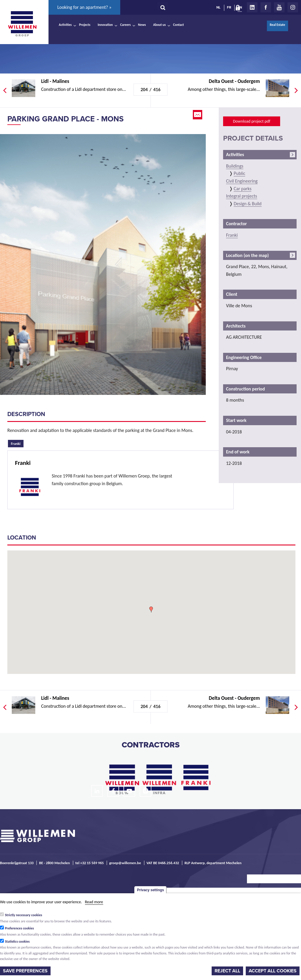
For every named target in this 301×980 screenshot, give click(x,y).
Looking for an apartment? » (84, 7)
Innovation (105, 25)
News (142, 25)
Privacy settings (150, 890)
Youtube (279, 7)
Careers (126, 25)
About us (159, 25)
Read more (94, 902)
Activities (65, 25)
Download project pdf (251, 121)
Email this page (198, 115)
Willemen (22, 24)
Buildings (235, 166)
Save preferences (25, 971)
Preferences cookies (20, 928)
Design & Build (248, 204)
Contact (179, 25)
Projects (85, 25)
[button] (151, 610)
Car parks (243, 189)
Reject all (227, 971)
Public (239, 173)
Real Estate (277, 25)
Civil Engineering (242, 181)
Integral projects (242, 196)
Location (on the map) (247, 255)
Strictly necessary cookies (24, 915)
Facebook (266, 7)
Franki (17, 443)
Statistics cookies (17, 941)
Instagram (293, 7)
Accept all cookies (273, 971)
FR (229, 7)
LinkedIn (252, 7)
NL (218, 7)
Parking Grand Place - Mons (66, 119)
